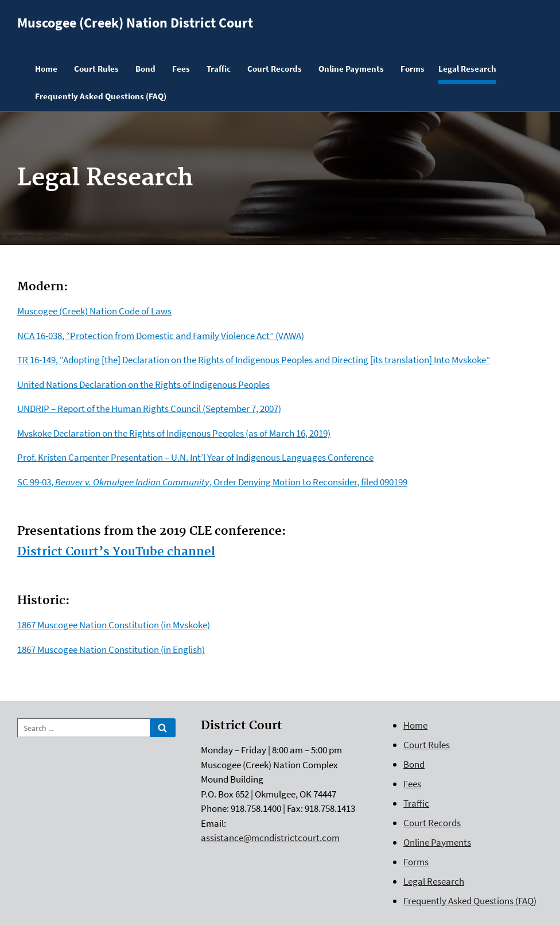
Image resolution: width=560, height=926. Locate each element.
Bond (414, 764)
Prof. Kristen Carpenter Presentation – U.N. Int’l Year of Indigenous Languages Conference (195, 457)
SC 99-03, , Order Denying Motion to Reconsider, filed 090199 (212, 482)
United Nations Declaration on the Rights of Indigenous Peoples (143, 384)
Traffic (416, 803)
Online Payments (437, 842)
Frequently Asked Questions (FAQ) (470, 901)
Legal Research (434, 881)
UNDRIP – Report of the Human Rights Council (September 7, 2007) (149, 408)
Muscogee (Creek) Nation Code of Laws (94, 311)
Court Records (432, 823)
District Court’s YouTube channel (116, 552)
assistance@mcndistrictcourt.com (270, 838)
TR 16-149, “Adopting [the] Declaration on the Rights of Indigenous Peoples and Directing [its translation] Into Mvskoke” (254, 360)
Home (415, 725)
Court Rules (427, 745)
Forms (416, 862)
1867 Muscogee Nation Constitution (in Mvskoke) (114, 625)
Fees (412, 784)
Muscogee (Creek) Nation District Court (135, 23)
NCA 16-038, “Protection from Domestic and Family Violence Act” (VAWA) (161, 336)
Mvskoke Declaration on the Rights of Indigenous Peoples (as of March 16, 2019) (174, 433)
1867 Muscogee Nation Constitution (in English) (111, 649)
